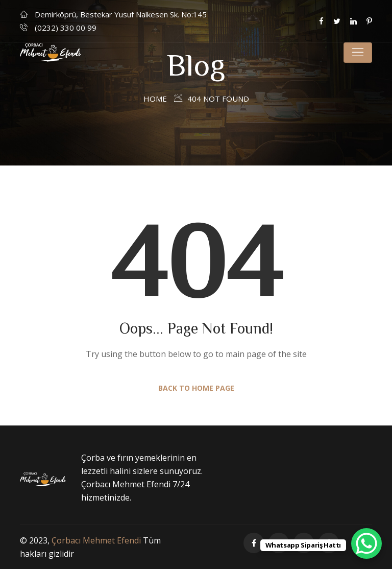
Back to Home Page (196, 388)
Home (155, 99)
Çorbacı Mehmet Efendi (96, 540)
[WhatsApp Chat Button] (366, 543)
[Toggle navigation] (358, 53)
